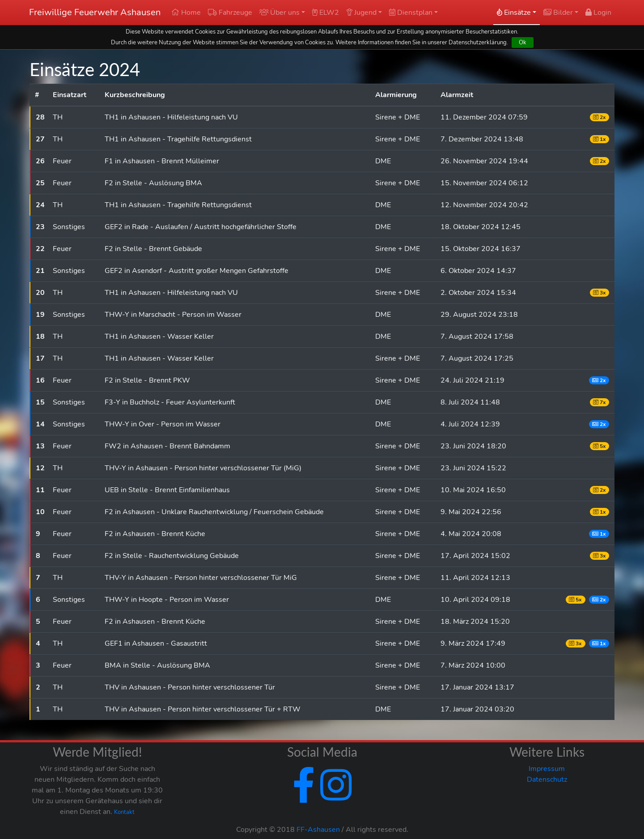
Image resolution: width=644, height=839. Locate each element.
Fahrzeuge (230, 13)
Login (598, 13)
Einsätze (514, 13)
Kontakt (124, 812)
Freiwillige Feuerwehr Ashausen (95, 12)
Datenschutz (547, 779)
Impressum (547, 769)
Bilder (558, 13)
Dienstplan (411, 13)
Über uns (280, 13)
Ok (523, 42)
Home (186, 13)
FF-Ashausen (318, 830)
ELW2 (326, 13)
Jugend (361, 13)
